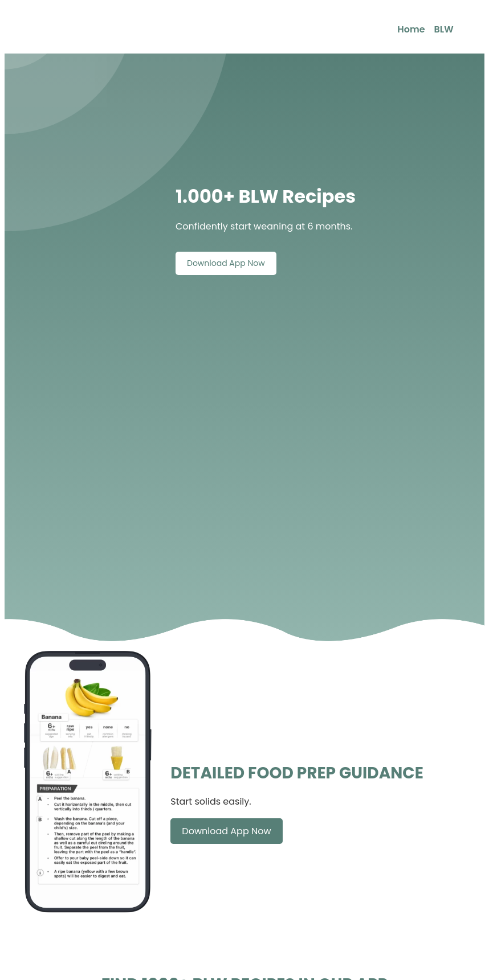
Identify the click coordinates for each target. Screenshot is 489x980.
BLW (444, 29)
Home (411, 29)
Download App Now (226, 263)
